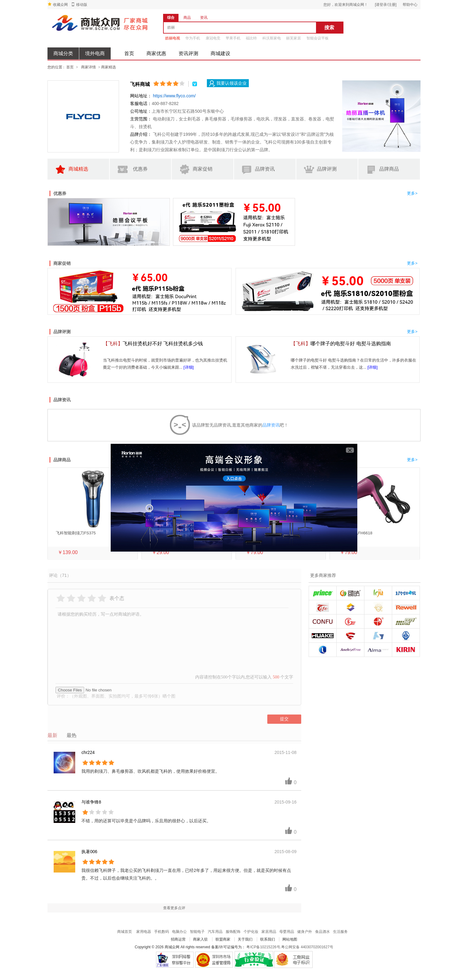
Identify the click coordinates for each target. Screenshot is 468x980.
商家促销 (195, 170)
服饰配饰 (233, 932)
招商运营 (178, 939)
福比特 (251, 38)
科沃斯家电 (272, 38)
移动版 (82, 5)
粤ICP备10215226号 (263, 947)
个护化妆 (251, 932)
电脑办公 (179, 932)
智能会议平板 (318, 38)
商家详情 (88, 67)
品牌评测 (320, 170)
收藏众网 (60, 5)
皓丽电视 (173, 38)
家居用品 (269, 932)
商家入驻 (200, 939)
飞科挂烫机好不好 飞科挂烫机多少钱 (153, 344)
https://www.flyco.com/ (174, 96)
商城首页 (125, 932)
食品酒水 (322, 932)
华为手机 (193, 38)
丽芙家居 (294, 38)
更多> (412, 193)
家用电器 (144, 932)
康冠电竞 (213, 38)
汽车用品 (215, 932)
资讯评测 (188, 53)
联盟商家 (223, 939)
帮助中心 (410, 5)
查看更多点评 (174, 908)
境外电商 (95, 53)
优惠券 (132, 170)
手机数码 (162, 932)
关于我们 (245, 939)
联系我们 (268, 939)
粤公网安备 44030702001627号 (307, 947)
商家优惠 (156, 53)
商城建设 (220, 53)
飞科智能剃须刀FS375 (76, 533)
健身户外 (305, 932)
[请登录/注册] (386, 5)
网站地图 (290, 939)
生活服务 (340, 932)
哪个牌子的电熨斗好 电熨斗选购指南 (341, 344)
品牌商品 (382, 170)
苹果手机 (233, 38)
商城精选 (71, 170)
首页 (129, 53)
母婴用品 (287, 932)
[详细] (189, 367)
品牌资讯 (257, 170)
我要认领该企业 (228, 84)
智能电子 (197, 932)
